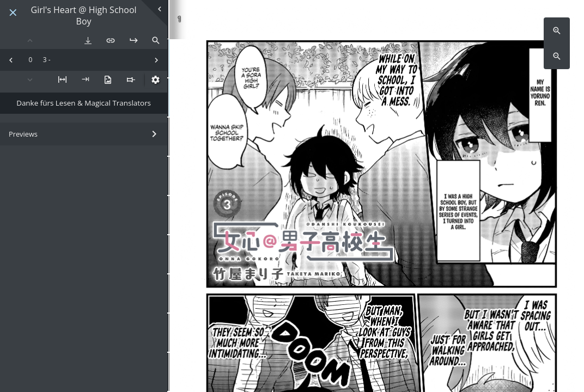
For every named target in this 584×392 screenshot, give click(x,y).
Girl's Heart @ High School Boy (84, 16)
